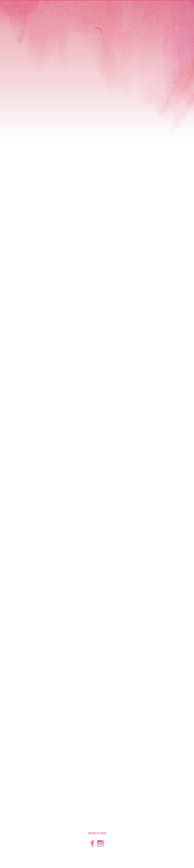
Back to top (97, 833)
